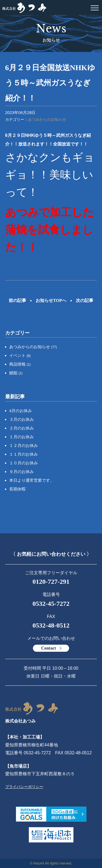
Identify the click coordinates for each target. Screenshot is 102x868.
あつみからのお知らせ (47, 119)
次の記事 (85, 300)
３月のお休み (21, 419)
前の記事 (17, 300)
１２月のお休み (24, 445)
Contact (48, 648)
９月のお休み (21, 472)
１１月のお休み (24, 454)
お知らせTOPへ (51, 300)
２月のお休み (21, 428)
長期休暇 (17, 489)
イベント (20, 355)
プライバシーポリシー (24, 787)
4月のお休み (21, 411)
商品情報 (20, 364)
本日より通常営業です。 (32, 480)
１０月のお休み (24, 463)
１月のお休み (21, 437)
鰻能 (16, 373)
